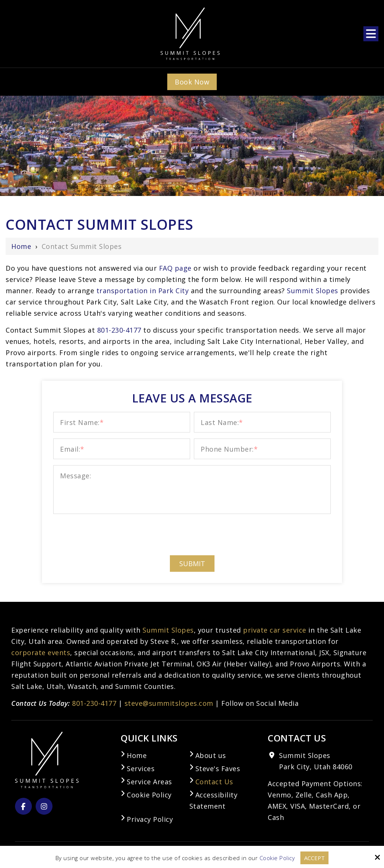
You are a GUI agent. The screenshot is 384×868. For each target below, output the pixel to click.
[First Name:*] (122, 422)
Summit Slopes (313, 291)
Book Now (192, 82)
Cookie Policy (277, 858)
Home (21, 246)
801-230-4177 (94, 703)
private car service (275, 630)
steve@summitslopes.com (169, 703)
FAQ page (176, 268)
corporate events (41, 653)
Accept (315, 858)
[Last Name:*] (262, 422)
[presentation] (192, 534)
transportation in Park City (143, 291)
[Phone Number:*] (262, 449)
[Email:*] (122, 449)
